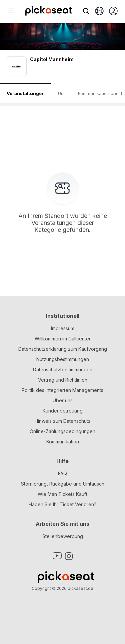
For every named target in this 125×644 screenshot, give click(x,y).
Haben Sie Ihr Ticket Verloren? (62, 504)
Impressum (63, 328)
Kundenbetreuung (63, 411)
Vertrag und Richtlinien (63, 380)
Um (61, 93)
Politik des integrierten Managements (62, 390)
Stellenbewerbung (63, 536)
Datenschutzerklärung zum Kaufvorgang (63, 349)
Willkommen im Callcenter (63, 339)
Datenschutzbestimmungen (63, 369)
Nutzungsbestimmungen (63, 359)
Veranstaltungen (26, 93)
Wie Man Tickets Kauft (62, 494)
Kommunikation (63, 442)
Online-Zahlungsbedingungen (62, 431)
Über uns (63, 400)
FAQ (62, 473)
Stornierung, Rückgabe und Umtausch (63, 484)
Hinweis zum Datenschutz (63, 421)
